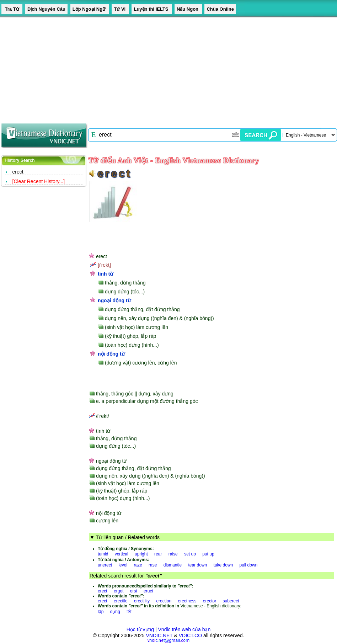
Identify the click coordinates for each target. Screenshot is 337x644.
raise (173, 554)
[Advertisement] (166, 68)
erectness (187, 601)
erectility (142, 601)
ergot (119, 591)
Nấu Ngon (188, 9)
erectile (121, 601)
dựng (115, 612)
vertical (122, 554)
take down (223, 565)
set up (190, 554)
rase (153, 565)
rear (158, 554)
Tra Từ (12, 9)
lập (101, 612)
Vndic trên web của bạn (184, 629)
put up (208, 554)
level (123, 565)
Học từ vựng (140, 629)
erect (18, 172)
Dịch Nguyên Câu (46, 9)
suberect (231, 601)
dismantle (173, 565)
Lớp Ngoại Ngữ (90, 9)
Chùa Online (220, 9)
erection (164, 601)
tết (129, 612)
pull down (249, 565)
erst (134, 591)
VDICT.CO (190, 635)
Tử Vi (120, 9)
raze (138, 565)
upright (141, 554)
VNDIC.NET (159, 635)
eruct (148, 591)
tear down (197, 565)
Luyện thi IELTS (152, 9)
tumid (103, 554)
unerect (105, 565)
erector (210, 601)
